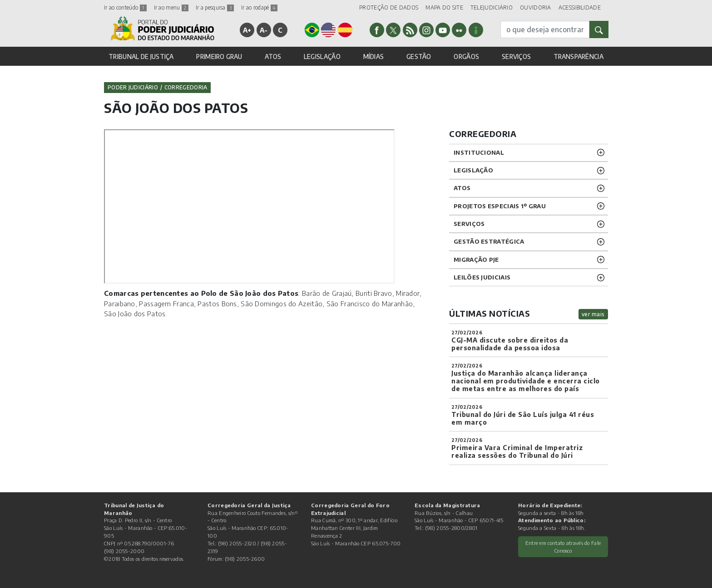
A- (264, 30)
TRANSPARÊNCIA (578, 56)
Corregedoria (186, 87)
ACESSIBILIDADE (580, 7)
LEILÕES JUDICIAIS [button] (482, 277)
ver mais (593, 314)
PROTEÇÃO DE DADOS (389, 7)
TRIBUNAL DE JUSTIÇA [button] (141, 56)
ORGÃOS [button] (466, 56)
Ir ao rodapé (259, 7)
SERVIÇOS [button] (516, 56)
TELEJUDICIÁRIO (492, 7)
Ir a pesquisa (215, 7)
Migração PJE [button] (476, 260)
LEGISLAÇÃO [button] (322, 56)
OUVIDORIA (536, 7)
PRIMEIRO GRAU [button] (219, 56)
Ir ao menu (171, 7)
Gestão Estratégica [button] (489, 241)
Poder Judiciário (133, 87)
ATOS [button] (273, 56)
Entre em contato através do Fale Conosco (563, 546)
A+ (247, 30)
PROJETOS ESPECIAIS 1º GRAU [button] (500, 206)
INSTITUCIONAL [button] (479, 152)
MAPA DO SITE (444, 7)
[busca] (545, 29)
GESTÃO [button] (419, 56)
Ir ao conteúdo (125, 7)
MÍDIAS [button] (374, 56)
